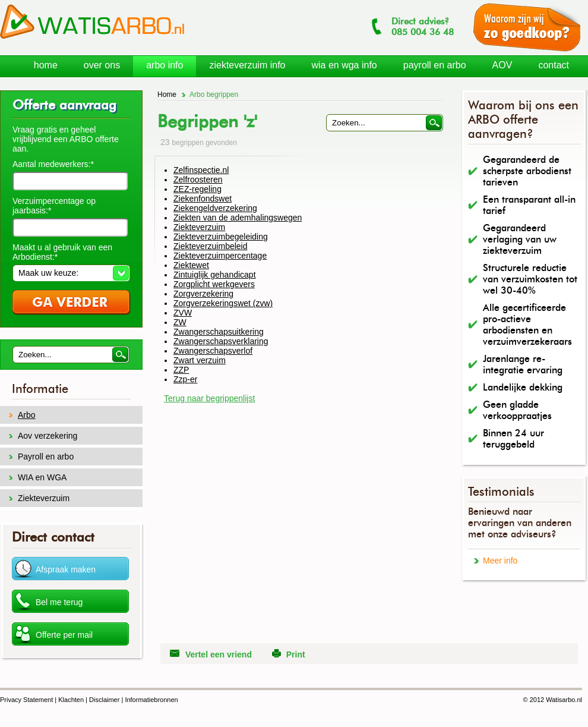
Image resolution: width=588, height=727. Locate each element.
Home (167, 95)
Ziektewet (191, 265)
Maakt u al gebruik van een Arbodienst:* (62, 252)
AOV (502, 65)
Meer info (500, 561)
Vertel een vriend (219, 654)
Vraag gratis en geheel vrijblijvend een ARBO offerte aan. (66, 139)
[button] (71, 273)
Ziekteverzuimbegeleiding (221, 237)
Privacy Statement (26, 700)
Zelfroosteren (198, 180)
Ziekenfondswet (203, 199)
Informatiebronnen (151, 700)
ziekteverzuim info (247, 65)
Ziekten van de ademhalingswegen (238, 218)
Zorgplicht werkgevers (214, 284)
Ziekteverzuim (199, 227)
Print (296, 654)
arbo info (165, 65)
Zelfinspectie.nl (201, 170)
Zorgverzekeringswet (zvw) (223, 303)
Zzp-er (185, 379)
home (46, 65)
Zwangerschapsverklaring (221, 341)
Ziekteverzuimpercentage (220, 256)
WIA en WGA (42, 477)
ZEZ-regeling (197, 189)
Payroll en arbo (46, 457)
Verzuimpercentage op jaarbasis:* (54, 206)
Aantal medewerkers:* (53, 164)
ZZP (181, 370)
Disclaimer (104, 700)
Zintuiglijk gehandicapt (215, 275)
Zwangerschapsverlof (213, 351)
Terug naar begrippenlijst (209, 398)
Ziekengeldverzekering (215, 208)
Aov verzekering (48, 436)
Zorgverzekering (203, 294)
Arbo (27, 415)
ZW (180, 322)
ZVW (183, 313)
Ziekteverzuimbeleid (211, 246)
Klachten (71, 700)
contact (554, 65)
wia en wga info (344, 65)
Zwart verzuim (200, 360)
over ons (102, 65)
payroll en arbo (435, 65)
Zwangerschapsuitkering (219, 332)
